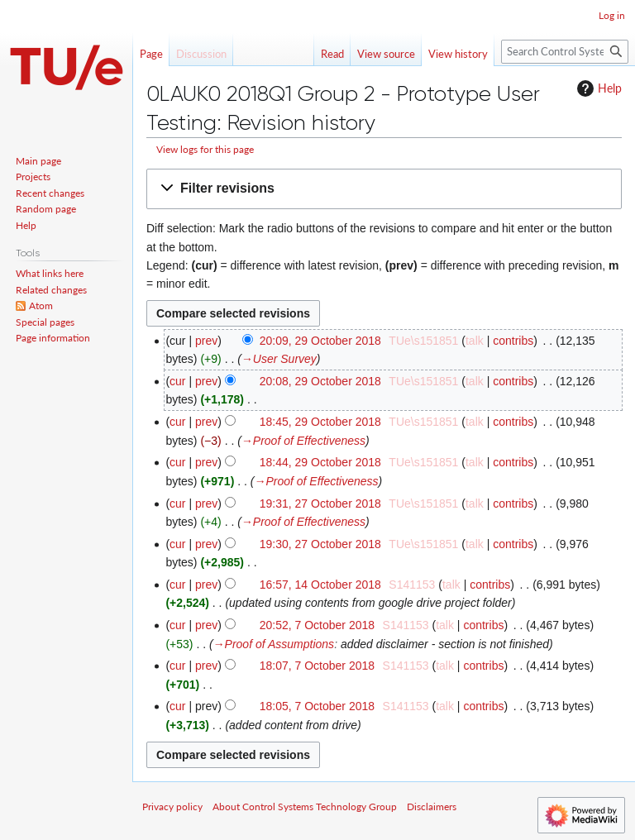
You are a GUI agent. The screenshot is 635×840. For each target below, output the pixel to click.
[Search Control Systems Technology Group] (565, 52)
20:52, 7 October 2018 (317, 625)
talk (475, 341)
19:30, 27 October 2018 (320, 544)
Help (597, 88)
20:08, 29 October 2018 (320, 381)
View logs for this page (205, 149)
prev (206, 341)
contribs (513, 341)
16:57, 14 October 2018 (320, 585)
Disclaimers (432, 807)
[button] (384, 189)
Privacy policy (172, 807)
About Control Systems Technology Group (305, 807)
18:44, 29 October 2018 (320, 462)
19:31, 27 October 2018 (320, 504)
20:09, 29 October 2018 (320, 341)
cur (177, 381)
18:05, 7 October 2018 (317, 706)
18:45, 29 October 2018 (320, 422)
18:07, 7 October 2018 (317, 666)
